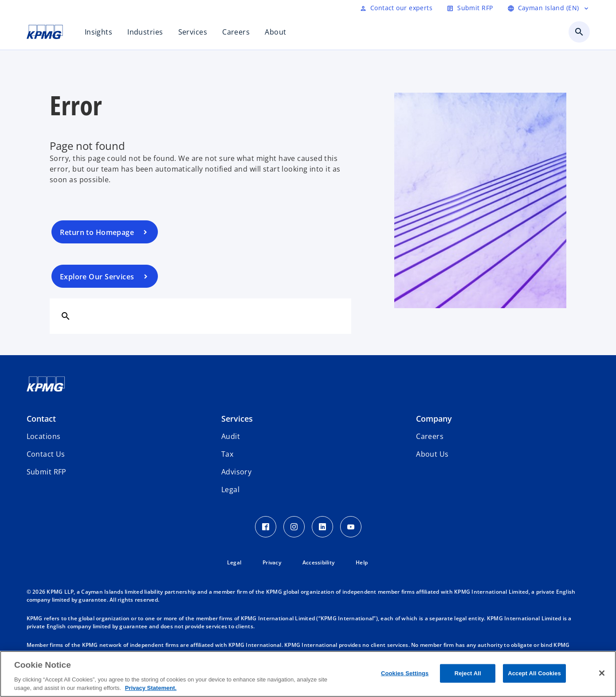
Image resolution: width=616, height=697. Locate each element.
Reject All (468, 673)
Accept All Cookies (534, 673)
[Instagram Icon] (294, 527)
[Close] (602, 673)
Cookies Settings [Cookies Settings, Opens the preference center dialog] (405, 673)
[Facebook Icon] (266, 527)
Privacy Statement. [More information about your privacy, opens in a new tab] (151, 688)
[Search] (66, 316)
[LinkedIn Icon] (322, 527)
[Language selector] (549, 8)
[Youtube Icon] (351, 527)
